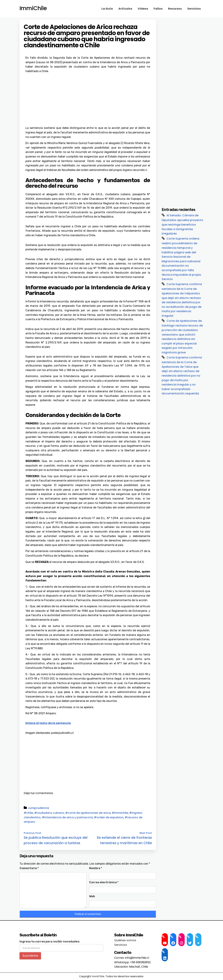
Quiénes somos (125, 940)
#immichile (120, 813)
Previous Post (33, 833)
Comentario (29, 868)
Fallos (158, 9)
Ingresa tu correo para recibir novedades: (50, 942)
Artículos (125, 9)
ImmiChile (33, 8)
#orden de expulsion (109, 817)
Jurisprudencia (38, 808)
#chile (28, 813)
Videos (143, 9)
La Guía (107, 9)
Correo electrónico (104, 882)
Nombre (96, 868)
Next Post (146, 833)
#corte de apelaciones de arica (88, 813)
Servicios (194, 9)
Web (92, 896)
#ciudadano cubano (49, 813)
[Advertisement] (88, 100)
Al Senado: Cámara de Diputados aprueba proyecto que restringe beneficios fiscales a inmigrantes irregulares (182, 225)
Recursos (175, 9)
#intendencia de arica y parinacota (67, 817)
